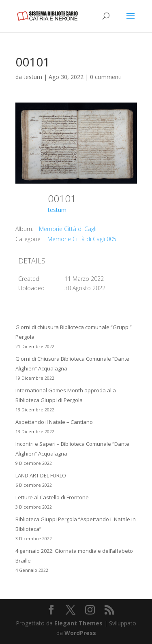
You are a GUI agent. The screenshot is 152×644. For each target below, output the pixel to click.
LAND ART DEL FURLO (41, 475)
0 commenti (106, 77)
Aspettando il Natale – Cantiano (54, 422)
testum (33, 77)
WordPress (80, 633)
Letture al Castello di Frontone (52, 497)
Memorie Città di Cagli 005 (82, 239)
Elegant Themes (78, 623)
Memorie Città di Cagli (68, 229)
